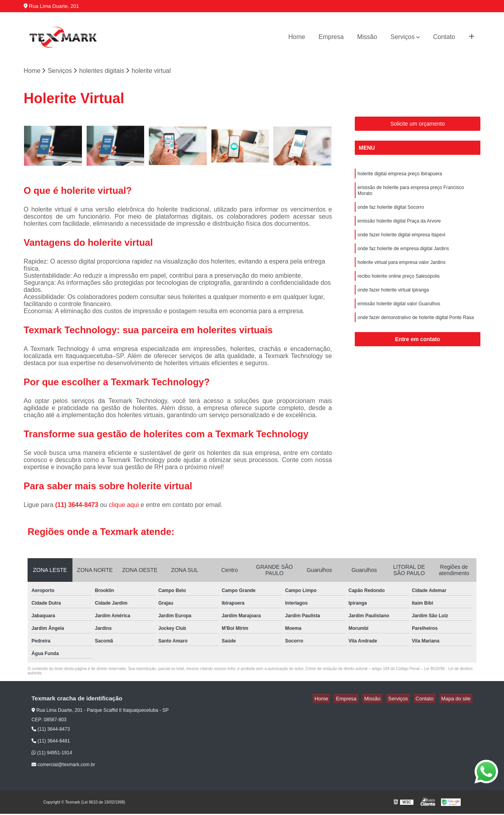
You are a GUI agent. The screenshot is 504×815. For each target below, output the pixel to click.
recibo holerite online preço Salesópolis (399, 288)
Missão (367, 37)
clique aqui (124, 506)
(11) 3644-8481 (51, 742)
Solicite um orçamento (418, 125)
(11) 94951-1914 (52, 754)
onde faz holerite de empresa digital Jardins (403, 258)
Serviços (403, 37)
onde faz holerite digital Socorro (391, 213)
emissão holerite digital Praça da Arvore (399, 228)
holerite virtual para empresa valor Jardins (401, 273)
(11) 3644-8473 (78, 506)
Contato (444, 37)
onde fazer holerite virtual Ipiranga (393, 303)
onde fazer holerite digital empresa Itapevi (401, 243)
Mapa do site (458, 699)
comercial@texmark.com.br (63, 766)
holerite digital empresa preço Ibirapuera (400, 176)
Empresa (331, 37)
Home (297, 37)
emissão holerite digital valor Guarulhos (399, 317)
